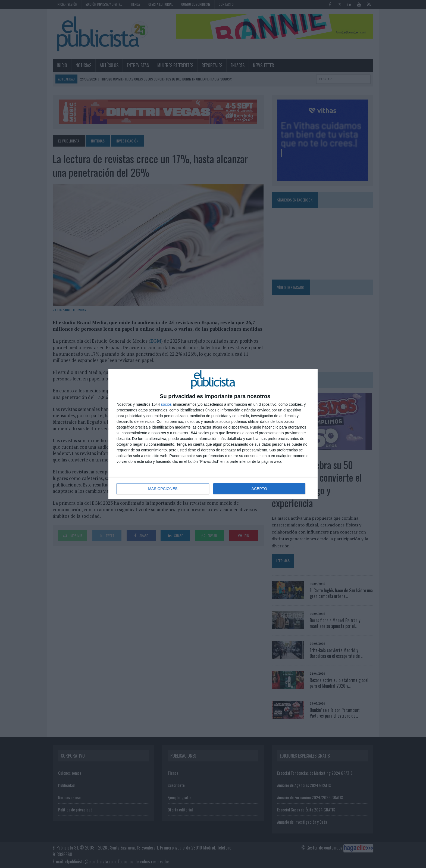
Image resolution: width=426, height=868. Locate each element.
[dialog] (213, 434)
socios (166, 404)
